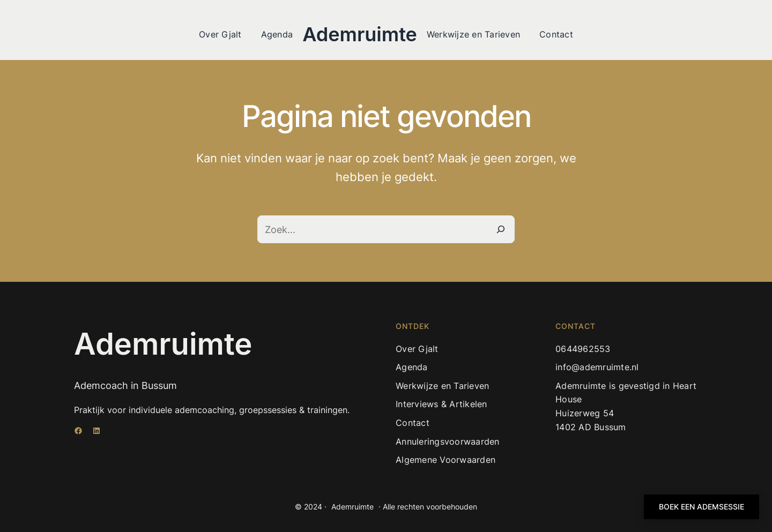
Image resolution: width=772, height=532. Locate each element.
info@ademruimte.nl (597, 367)
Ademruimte (360, 34)
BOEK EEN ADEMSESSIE (702, 507)
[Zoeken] (501, 229)
